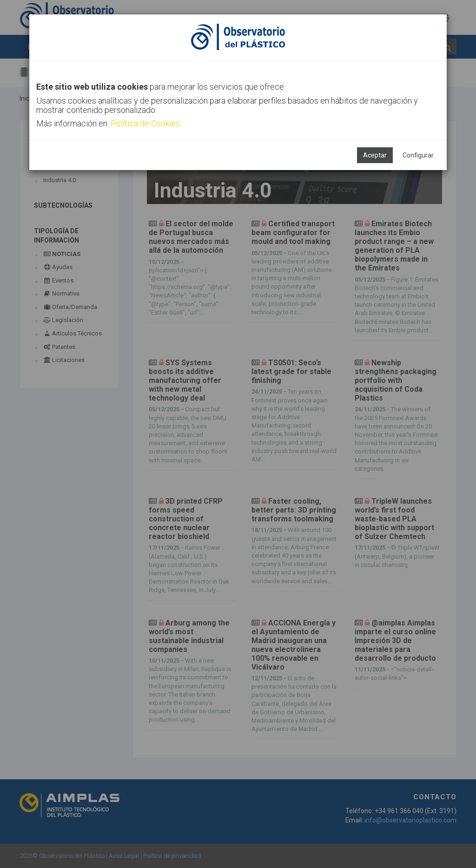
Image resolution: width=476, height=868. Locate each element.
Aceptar (375, 155)
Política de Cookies (145, 123)
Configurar (418, 155)
